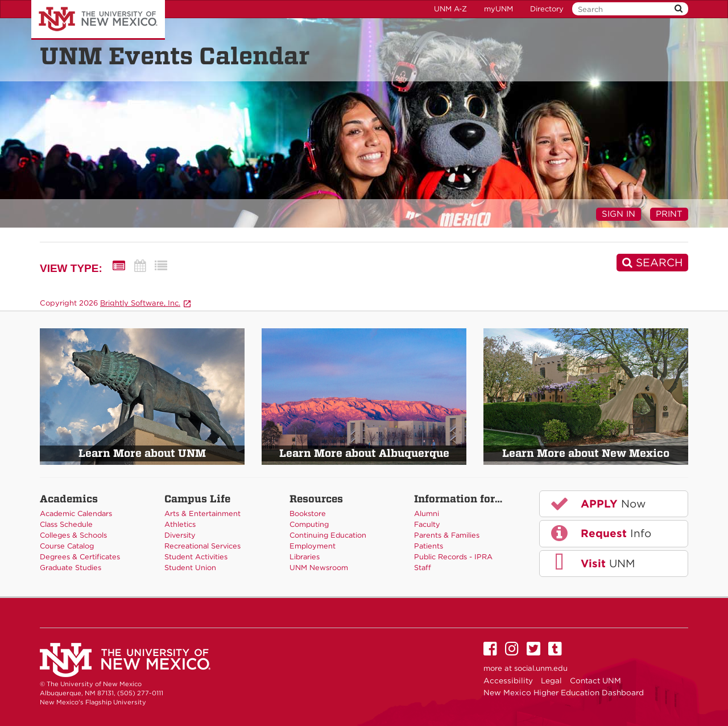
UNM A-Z (450, 9)
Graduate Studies (71, 568)
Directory (547, 9)
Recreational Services (202, 546)
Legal (551, 680)
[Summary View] (119, 266)
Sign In (619, 214)
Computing (309, 524)
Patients (429, 546)
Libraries (305, 557)
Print (669, 214)
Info (600, 533)
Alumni (427, 513)
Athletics (180, 524)
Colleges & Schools (73, 535)
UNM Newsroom (319, 568)
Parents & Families (447, 535)
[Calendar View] (140, 266)
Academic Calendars (76, 513)
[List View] (161, 266)
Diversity (180, 535)
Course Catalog (67, 546)
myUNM (499, 9)
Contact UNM (595, 680)
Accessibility (508, 680)
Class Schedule (66, 524)
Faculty (427, 524)
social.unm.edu (541, 668)
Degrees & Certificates (80, 557)
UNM (592, 563)
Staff (423, 568)
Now (597, 504)
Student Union (190, 568)
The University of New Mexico (98, 20)
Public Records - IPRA (453, 557)
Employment (313, 546)
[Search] (652, 263)
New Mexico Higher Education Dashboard (564, 692)
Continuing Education (328, 535)
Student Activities (196, 557)
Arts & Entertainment (202, 513)
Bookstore (308, 513)
